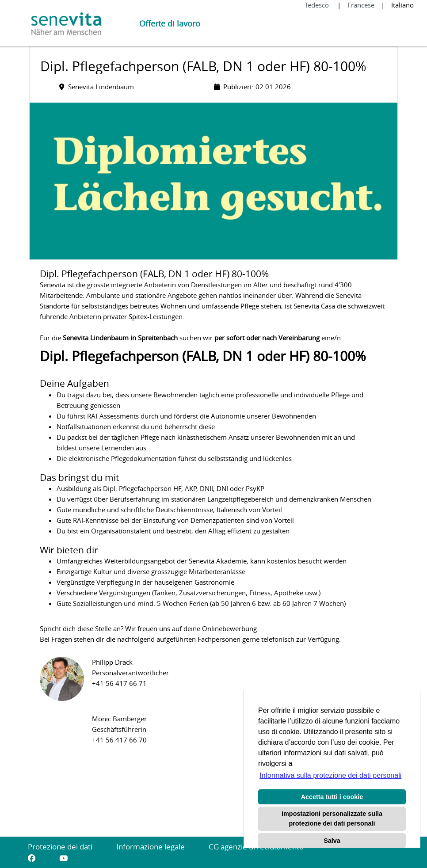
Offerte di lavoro (170, 23)
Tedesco (318, 5)
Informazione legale (151, 847)
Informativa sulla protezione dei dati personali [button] (330, 775)
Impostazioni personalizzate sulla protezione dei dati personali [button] (332, 819)
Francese (361, 5)
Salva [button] (332, 841)
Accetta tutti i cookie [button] (332, 797)
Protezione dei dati (60, 847)
